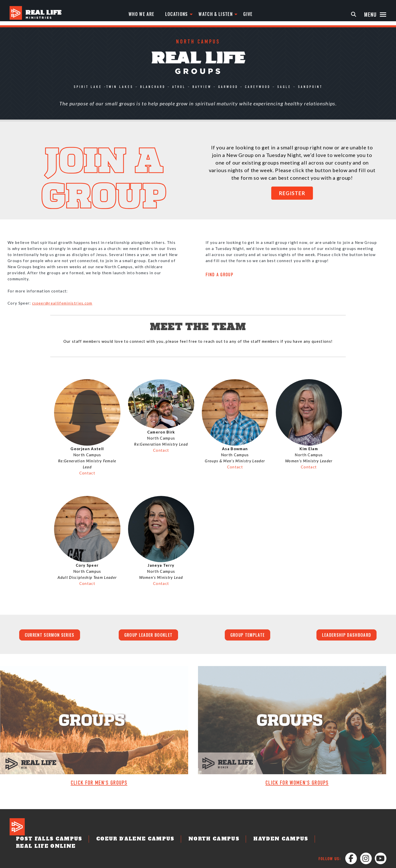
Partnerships (320, 863)
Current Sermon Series (50, 636)
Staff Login (374, 863)
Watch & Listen (211, 14)
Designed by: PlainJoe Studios (33, 863)
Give (245, 14)
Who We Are (131, 14)
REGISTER (292, 193)
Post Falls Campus (66, 829)
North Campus (202, 829)
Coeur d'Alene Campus (137, 829)
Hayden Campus (257, 829)
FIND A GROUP (219, 275)
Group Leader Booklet (148, 636)
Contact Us (225, 863)
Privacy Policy (291, 863)
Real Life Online (316, 829)
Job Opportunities (257, 863)
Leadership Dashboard (347, 636)
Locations (169, 14)
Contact (87, 473)
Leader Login (348, 863)
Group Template (248, 636)
